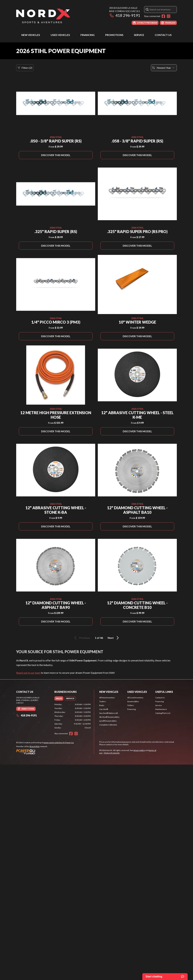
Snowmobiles (133, 701)
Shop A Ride (34, 746)
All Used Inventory (135, 698)
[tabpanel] (73, 716)
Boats (102, 705)
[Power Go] (45, 752)
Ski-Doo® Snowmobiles (109, 717)
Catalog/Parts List (163, 713)
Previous (82, 638)
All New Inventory (107, 698)
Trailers (103, 701)
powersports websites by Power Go (59, 743)
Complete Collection (108, 725)
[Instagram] (169, 16)
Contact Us (163, 35)
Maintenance (161, 709)
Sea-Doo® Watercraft (109, 713)
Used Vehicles (60, 35)
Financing (88, 35)
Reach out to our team (28, 673)
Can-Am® (104, 709)
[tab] (59, 698)
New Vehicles (31, 35)
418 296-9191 (125, 15)
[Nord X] (43, 16)
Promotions (114, 35)
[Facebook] (163, 16)
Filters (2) (25, 68)
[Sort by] (164, 68)
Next (114, 638)
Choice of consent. (112, 753)
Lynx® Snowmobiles (108, 721)
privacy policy (139, 750)
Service (139, 35)
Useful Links (164, 692)
